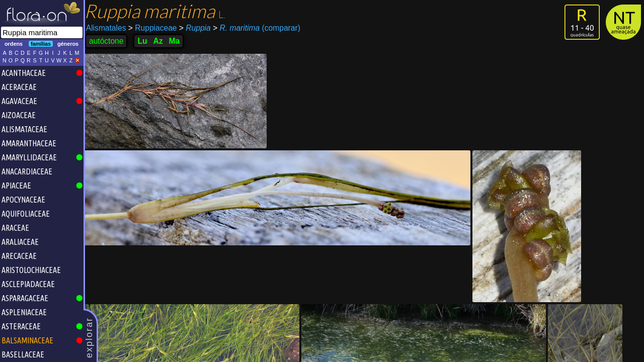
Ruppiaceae (155, 28)
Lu (145, 41)
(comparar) (259, 28)
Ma (177, 41)
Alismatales (109, 28)
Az (161, 41)
